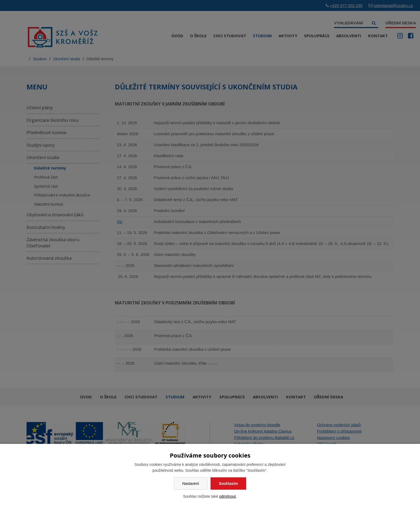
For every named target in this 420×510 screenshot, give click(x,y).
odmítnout (227, 496)
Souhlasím (228, 483)
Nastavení (191, 483)
